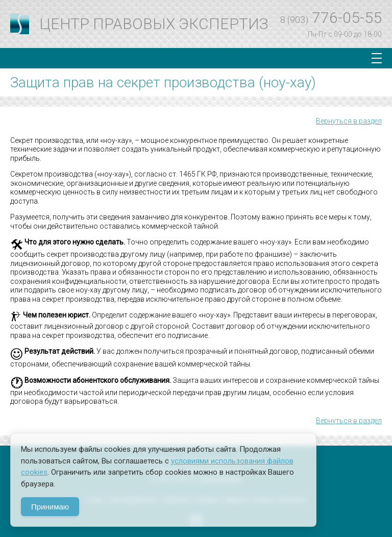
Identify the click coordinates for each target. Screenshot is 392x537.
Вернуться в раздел (349, 121)
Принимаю (50, 507)
